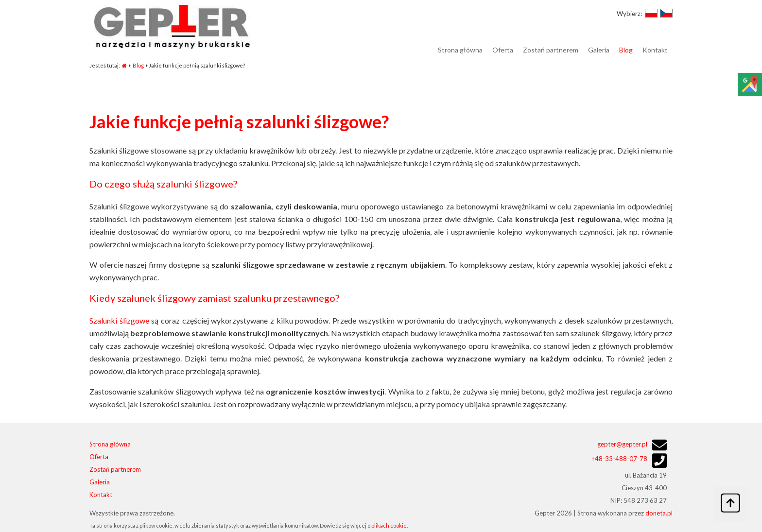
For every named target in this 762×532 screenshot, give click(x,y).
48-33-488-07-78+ (619, 459)
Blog (138, 65)
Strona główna (110, 444)
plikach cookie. (390, 525)
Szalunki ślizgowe (119, 320)
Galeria (100, 482)
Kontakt (101, 495)
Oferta (99, 457)
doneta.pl (659, 513)
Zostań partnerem (115, 469)
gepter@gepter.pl (622, 444)
